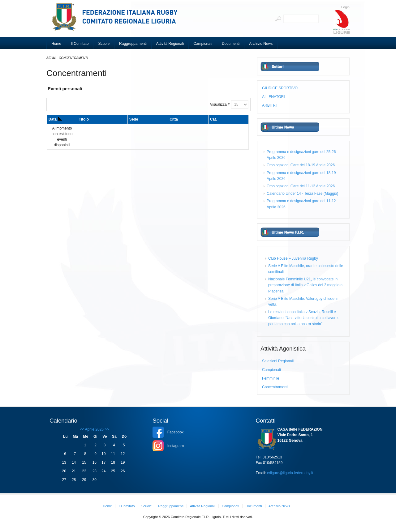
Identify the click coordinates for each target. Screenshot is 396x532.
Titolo (84, 119)
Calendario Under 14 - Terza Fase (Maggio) (302, 194)
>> (106, 429)
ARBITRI (269, 105)
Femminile (271, 378)
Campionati (271, 370)
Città (174, 119)
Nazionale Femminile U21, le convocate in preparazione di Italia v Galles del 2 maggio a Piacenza (305, 285)
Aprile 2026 (94, 429)
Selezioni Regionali (278, 361)
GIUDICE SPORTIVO (280, 88)
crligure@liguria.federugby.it (290, 473)
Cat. (214, 119)
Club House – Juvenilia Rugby (293, 258)
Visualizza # (220, 104)
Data (55, 119)
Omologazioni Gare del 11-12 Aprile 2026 (301, 186)
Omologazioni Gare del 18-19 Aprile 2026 (301, 165)
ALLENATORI (273, 97)
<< (82, 429)
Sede (134, 119)
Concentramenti (275, 387)
